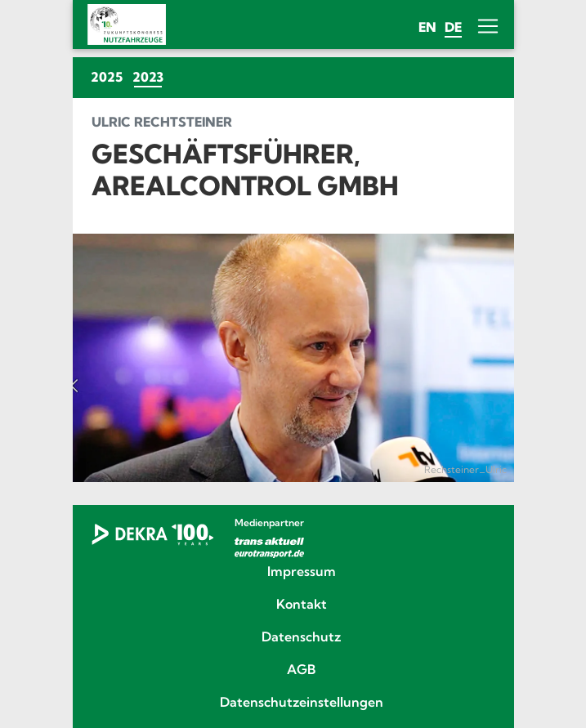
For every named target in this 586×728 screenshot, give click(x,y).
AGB (301, 670)
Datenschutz (301, 637)
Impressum (302, 572)
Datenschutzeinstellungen (302, 703)
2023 (150, 76)
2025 (107, 77)
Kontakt (302, 605)
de (453, 27)
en (427, 27)
